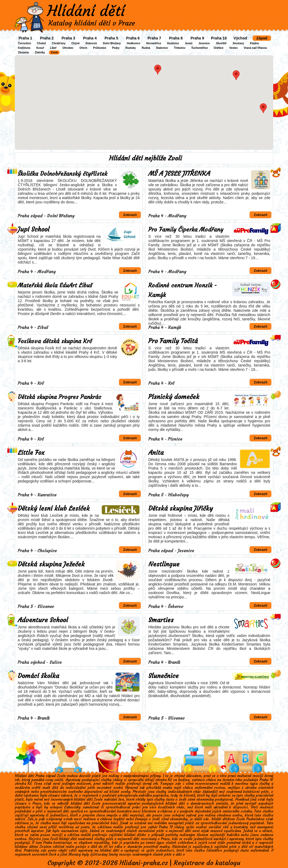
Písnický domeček (174, 397)
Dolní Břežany (112, 43)
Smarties (161, 620)
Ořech (83, 48)
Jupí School (34, 229)
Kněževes (24, 48)
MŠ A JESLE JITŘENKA (179, 174)
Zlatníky (40, 52)
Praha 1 (25, 38)
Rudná (146, 48)
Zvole (54, 52)
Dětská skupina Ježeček (51, 564)
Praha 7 (154, 38)
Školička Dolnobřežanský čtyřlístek (62, 174)
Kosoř (40, 48)
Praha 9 (197, 38)
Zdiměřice (214, 850)
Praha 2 (47, 38)
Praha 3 (68, 38)
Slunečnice (163, 676)
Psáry (116, 48)
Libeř (53, 48)
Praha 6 (133, 38)
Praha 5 (111, 38)
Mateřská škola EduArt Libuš (55, 285)
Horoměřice (154, 43)
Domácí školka (38, 676)
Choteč (41, 43)
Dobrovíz (91, 43)
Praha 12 (166, 827)
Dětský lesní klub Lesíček (54, 508)
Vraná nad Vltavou (255, 48)
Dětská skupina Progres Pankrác (60, 397)
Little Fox (31, 453)
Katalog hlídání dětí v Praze (92, 23)
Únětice (218, 48)
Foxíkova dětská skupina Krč (55, 341)
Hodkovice (134, 43)
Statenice (162, 48)
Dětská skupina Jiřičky (181, 508)
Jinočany (238, 43)
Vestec (234, 48)
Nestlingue (164, 564)
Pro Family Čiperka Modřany (186, 230)
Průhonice (100, 48)
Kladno (254, 43)
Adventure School (43, 620)
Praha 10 (219, 38)
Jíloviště (221, 43)
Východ (240, 38)
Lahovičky (72, 807)
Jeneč (189, 43)
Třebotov (180, 48)
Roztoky (131, 48)
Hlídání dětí (86, 11)
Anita (156, 453)
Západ (262, 38)
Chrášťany (59, 43)
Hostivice (173, 43)
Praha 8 (176, 38)
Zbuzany (24, 52)
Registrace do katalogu (207, 863)
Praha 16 (266, 780)
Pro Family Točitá (173, 341)
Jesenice (204, 43)
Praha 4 (90, 38)
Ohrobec (68, 48)
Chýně (76, 43)
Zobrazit (130, 215)
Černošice (24, 43)
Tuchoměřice (200, 48)
